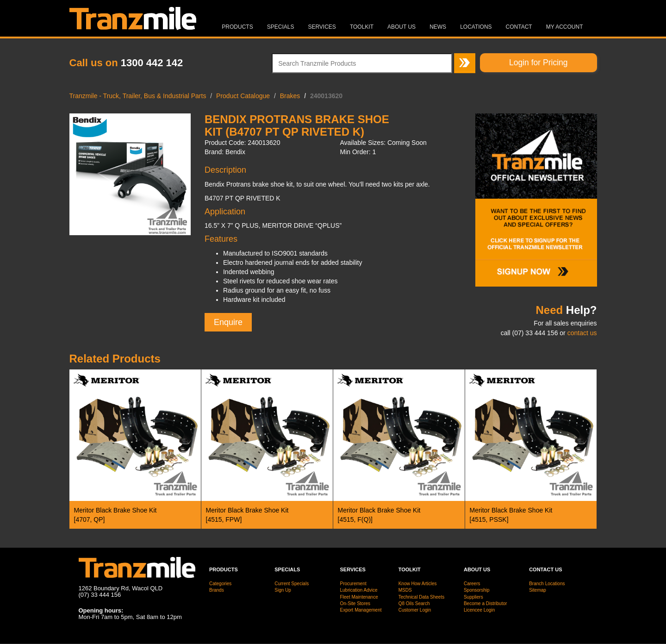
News (438, 27)
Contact (519, 27)
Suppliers (473, 597)
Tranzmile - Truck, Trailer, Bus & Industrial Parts (138, 96)
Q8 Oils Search (414, 603)
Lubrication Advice (358, 590)
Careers (472, 584)
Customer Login (415, 610)
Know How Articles (418, 584)
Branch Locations (547, 584)
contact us (582, 333)
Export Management (361, 610)
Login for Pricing (538, 63)
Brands (217, 590)
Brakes (290, 96)
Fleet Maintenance (359, 597)
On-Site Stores (355, 603)
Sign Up (283, 590)
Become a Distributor (485, 603)
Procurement (353, 584)
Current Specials (292, 584)
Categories (220, 584)
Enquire (228, 322)
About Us (401, 27)
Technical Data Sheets (422, 597)
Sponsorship (477, 590)
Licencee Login (479, 610)
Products (237, 27)
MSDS (405, 590)
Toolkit (362, 27)
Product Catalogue (243, 96)
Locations (476, 27)
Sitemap (538, 590)
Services (322, 27)
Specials (281, 27)
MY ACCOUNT (565, 27)
